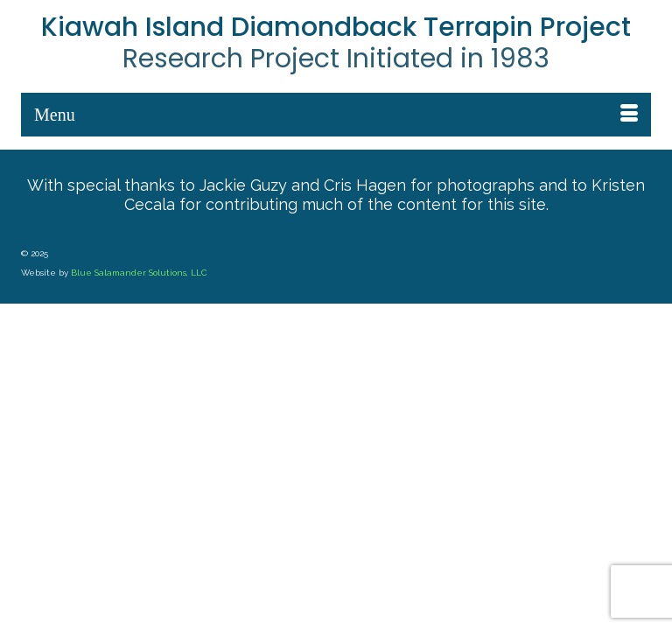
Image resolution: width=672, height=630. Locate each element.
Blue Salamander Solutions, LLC (139, 273)
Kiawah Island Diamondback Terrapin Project (336, 27)
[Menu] (336, 115)
